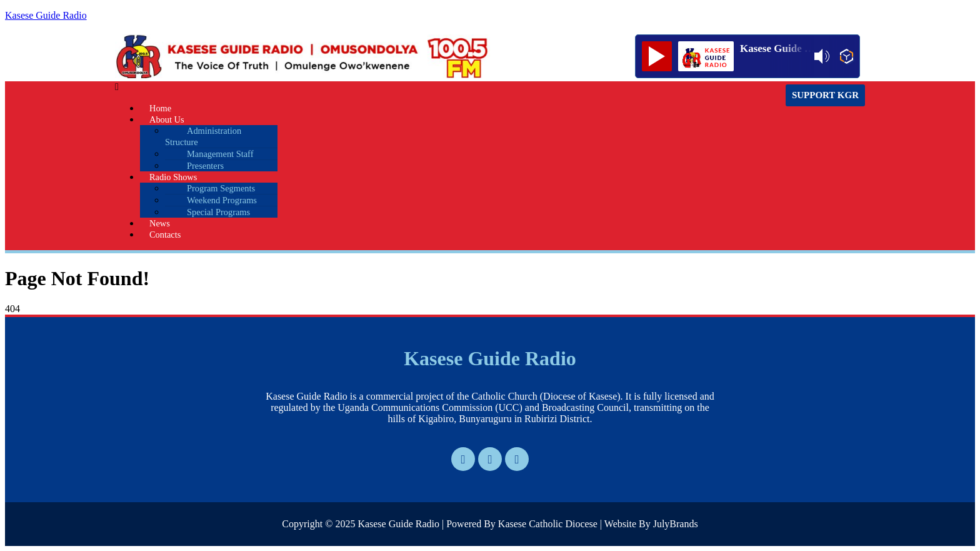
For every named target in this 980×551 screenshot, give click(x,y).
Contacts (165, 235)
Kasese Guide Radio (46, 15)
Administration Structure (203, 136)
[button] (377, 87)
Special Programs (218, 212)
